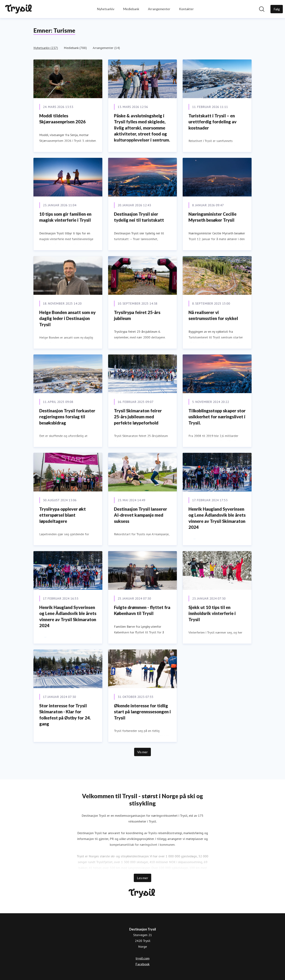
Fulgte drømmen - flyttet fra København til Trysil (142, 610)
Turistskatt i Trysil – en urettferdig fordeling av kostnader (212, 122)
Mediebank (131, 9)
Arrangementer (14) (106, 48)
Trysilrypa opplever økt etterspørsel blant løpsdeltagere (63, 515)
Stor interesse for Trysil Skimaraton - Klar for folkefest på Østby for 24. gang (65, 715)
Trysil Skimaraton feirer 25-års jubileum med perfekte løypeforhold (138, 417)
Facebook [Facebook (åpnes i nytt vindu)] (142, 964)
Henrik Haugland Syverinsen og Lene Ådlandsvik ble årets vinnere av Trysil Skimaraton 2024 (217, 518)
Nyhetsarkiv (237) (46, 48)
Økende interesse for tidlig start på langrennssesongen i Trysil (142, 712)
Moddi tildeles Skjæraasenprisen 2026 (62, 119)
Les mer (142, 878)
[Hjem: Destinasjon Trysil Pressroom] (19, 9)
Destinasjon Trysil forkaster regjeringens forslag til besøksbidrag (67, 417)
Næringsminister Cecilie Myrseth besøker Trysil (212, 217)
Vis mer (142, 752)
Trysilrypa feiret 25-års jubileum (137, 315)
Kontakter (186, 9)
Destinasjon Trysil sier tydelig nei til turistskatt (139, 217)
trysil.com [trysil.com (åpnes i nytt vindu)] (142, 958)
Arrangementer (159, 9)
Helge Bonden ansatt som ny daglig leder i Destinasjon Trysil (67, 318)
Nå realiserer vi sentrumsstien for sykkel (213, 315)
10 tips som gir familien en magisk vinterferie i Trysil (65, 217)
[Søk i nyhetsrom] (262, 9)
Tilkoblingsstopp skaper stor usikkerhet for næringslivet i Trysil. (217, 417)
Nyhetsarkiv (106, 9)
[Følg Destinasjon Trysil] (277, 9)
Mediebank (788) (75, 48)
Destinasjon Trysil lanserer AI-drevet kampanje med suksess (141, 515)
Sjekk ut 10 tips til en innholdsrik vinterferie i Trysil (212, 613)
